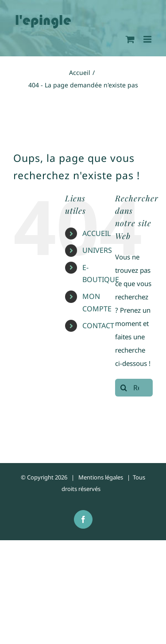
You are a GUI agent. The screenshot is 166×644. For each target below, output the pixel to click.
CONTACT (98, 326)
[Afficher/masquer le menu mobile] (148, 39)
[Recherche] (124, 388)
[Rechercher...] (134, 388)
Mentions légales (101, 477)
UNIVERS (97, 250)
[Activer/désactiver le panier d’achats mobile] (130, 39)
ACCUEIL (97, 233)
